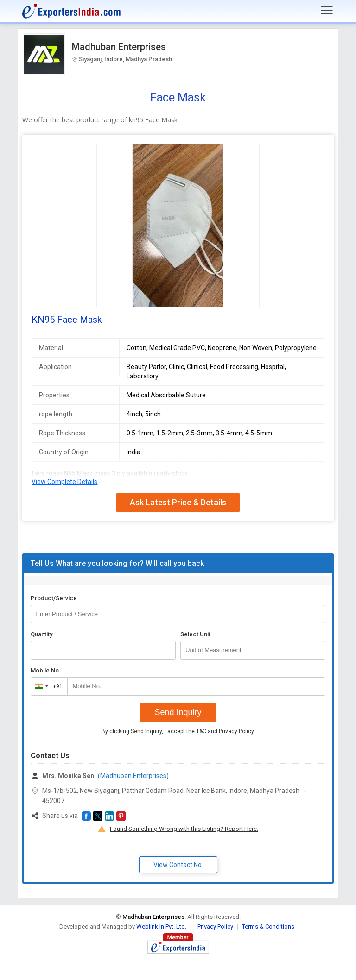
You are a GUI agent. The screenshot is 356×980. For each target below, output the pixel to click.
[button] (86, 816)
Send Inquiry (178, 712)
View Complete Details (64, 482)
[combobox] (47, 686)
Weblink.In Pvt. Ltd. (161, 927)
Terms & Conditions (268, 927)
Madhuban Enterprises (119, 47)
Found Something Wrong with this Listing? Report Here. (184, 829)
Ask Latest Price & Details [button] (178, 502)
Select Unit (195, 634)
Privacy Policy (236, 731)
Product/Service (54, 598)
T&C (201, 731)
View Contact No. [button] (178, 865)
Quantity (41, 634)
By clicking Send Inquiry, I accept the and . (178, 731)
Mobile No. (46, 670)
